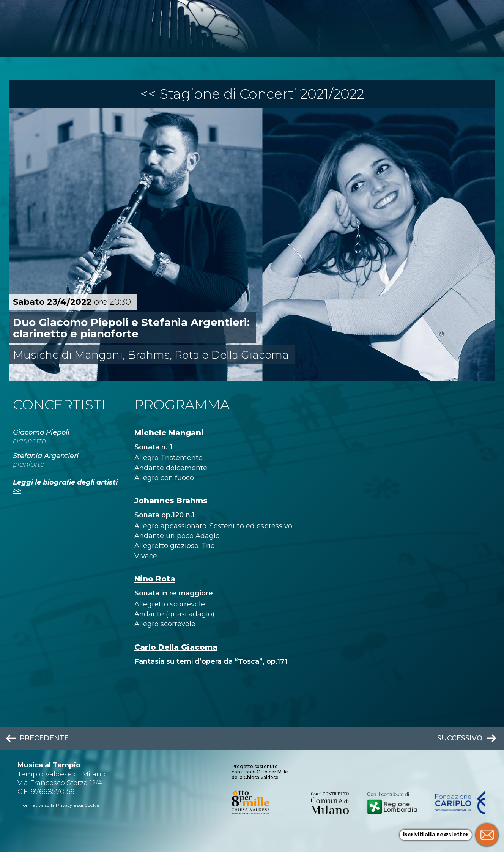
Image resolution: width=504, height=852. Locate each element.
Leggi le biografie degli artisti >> (65, 487)
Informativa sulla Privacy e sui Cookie (58, 805)
